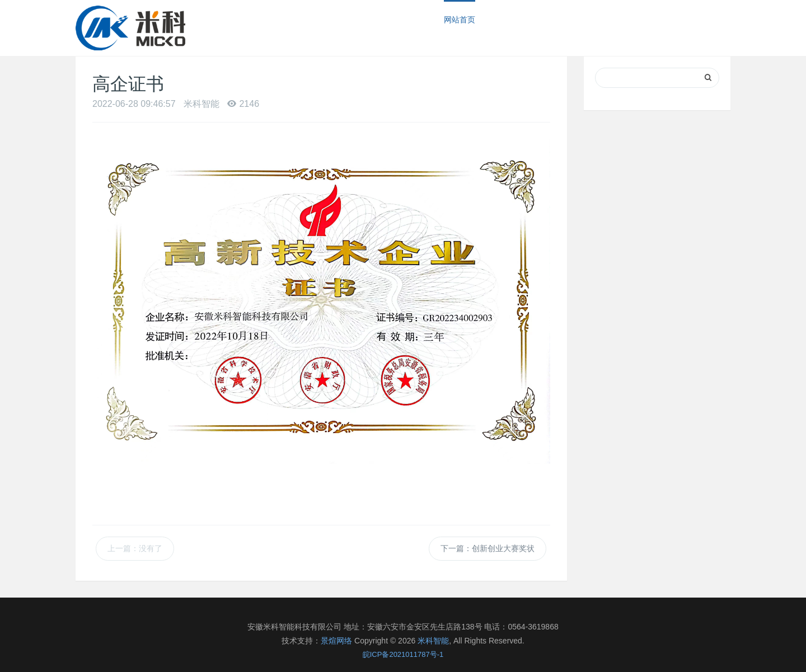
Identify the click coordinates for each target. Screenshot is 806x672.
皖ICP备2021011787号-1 (403, 654)
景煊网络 (336, 641)
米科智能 (433, 641)
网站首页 (460, 20)
